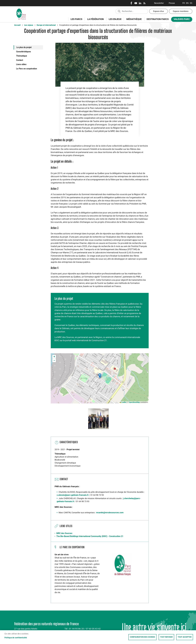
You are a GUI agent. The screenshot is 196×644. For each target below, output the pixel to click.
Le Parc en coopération (27, 69)
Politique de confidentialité (16, 638)
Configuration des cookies (142, 637)
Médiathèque (134, 19)
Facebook (131, 3)
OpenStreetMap (134, 402)
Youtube (136, 3)
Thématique (22, 56)
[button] (100, 376)
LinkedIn (140, 3)
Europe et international (46, 25)
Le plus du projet (24, 47)
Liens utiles (21, 64)
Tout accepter (185, 637)
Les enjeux (114, 21)
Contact (20, 60)
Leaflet (123, 402)
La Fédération (95, 21)
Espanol (191, 3)
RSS (144, 3)
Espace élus (158, 11)
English (187, 3)
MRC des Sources (64, 533)
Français (184, 3)
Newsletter (159, 3)
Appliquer (119, 11)
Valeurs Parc (181, 20)
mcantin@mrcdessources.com (110, 513)
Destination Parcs (158, 19)
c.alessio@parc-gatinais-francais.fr (73, 495)
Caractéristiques (23, 52)
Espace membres (181, 11)
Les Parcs (76, 21)
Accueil (17, 25)
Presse (172, 3)
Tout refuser (166, 637)
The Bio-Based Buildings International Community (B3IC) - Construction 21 (90, 536)
